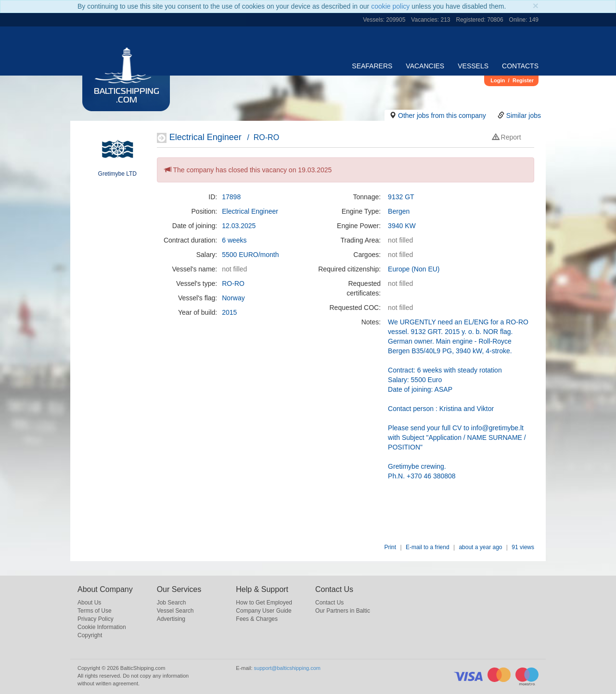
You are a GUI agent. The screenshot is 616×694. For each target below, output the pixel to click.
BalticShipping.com (127, 96)
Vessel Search (175, 611)
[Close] (536, 6)
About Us (89, 603)
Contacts (520, 66)
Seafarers (372, 66)
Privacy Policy (96, 619)
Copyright (90, 635)
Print (390, 547)
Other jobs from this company (442, 116)
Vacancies (425, 66)
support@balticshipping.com (287, 668)
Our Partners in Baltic (343, 611)
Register (523, 80)
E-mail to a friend (428, 547)
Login (498, 80)
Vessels (473, 66)
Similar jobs (524, 116)
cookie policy (390, 6)
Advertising (171, 619)
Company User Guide (263, 611)
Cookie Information (102, 627)
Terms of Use (95, 611)
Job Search (172, 603)
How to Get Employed (264, 603)
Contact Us (329, 603)
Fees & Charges (257, 619)
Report (507, 137)
